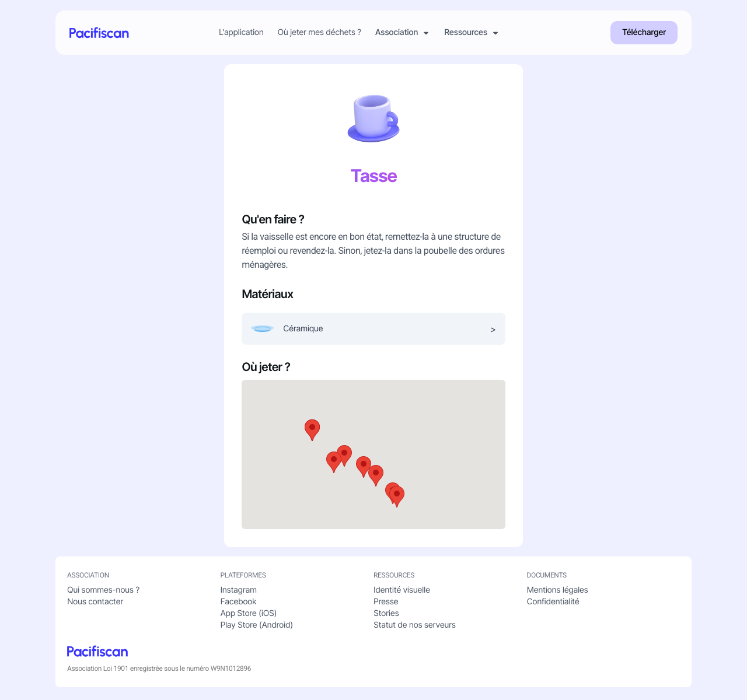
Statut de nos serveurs (415, 627)
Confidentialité (553, 604)
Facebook (239, 604)
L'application (242, 33)
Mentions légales (558, 592)
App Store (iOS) (249, 616)
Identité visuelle (402, 592)
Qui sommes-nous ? (103, 592)
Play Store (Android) (257, 627)
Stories (386, 616)
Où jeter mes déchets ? (320, 33)
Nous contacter (95, 604)
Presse (386, 604)
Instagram (239, 592)
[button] (397, 498)
